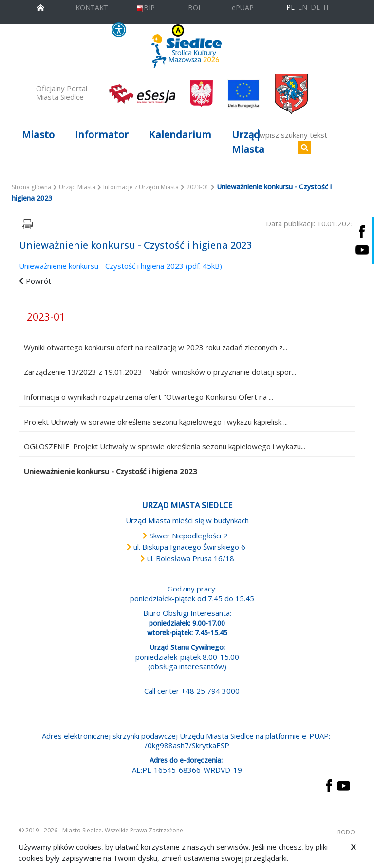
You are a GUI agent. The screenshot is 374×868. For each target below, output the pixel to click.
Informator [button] (102, 135)
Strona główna (31, 187)
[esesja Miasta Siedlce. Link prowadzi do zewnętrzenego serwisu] (142, 93)
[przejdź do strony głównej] (41, 7)
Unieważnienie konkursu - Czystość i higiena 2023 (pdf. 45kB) (121, 266)
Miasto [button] (38, 135)
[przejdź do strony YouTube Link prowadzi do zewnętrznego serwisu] (344, 785)
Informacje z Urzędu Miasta (141, 187)
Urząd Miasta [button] (248, 142)
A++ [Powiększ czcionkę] (248, 30)
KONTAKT (92, 8)
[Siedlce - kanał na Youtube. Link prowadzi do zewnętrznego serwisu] (362, 249)
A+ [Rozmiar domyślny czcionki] (236, 30)
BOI (194, 8)
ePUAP (243, 8)
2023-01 (198, 187)
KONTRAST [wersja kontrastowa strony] (159, 30)
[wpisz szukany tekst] (304, 135)
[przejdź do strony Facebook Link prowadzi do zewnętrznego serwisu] (329, 785)
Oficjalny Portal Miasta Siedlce (62, 92)
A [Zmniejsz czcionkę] (228, 30)
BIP (145, 8)
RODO (346, 832)
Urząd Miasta (77, 187)
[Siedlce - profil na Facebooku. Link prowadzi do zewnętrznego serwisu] (362, 231)
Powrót (38, 281)
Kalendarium (180, 135)
